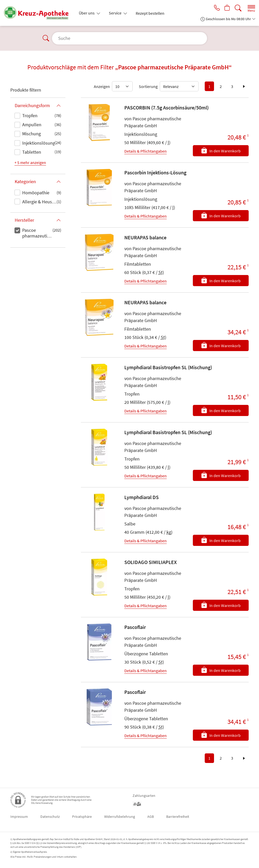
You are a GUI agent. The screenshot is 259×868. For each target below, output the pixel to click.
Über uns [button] (87, 13)
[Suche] (238, 8)
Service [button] (116, 13)
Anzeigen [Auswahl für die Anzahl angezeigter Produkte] (102, 86)
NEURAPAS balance (145, 237)
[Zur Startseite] (38, 13)
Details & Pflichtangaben (146, 151)
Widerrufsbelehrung (120, 817)
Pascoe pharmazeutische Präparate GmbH (37, 233)
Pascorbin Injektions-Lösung (155, 172)
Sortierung (148, 86)
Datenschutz (50, 817)
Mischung (32, 134)
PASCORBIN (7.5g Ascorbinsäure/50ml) (166, 107)
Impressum (19, 817)
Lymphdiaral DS (142, 497)
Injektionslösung (38, 143)
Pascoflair (135, 627)
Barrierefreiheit (178, 817)
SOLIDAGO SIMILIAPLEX (151, 562)
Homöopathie (36, 193)
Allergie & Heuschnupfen (39, 202)
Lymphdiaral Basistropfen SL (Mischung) (168, 367)
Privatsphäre (82, 817)
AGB (151, 817)
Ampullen (32, 125)
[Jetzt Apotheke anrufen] (216, 8)
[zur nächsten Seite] (244, 86)
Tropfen (30, 116)
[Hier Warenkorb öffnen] (227, 8)
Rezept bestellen (150, 13)
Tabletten (32, 152)
